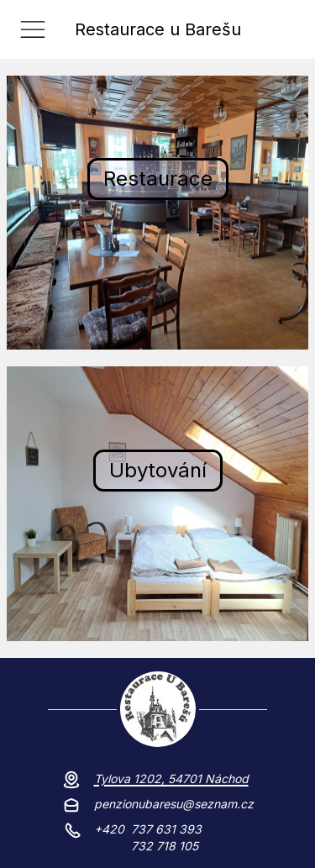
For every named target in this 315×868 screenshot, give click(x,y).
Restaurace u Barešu (158, 29)
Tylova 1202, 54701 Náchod (171, 779)
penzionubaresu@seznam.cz (174, 804)
